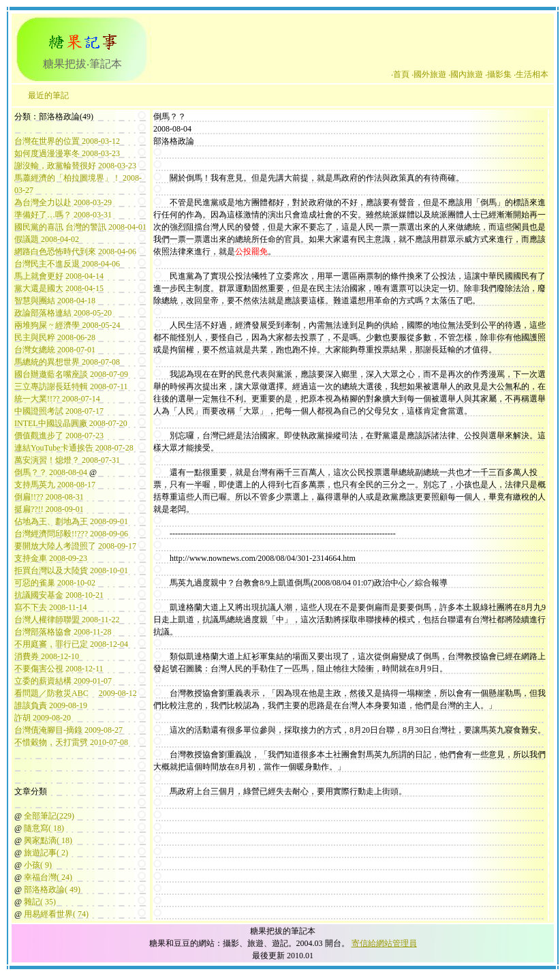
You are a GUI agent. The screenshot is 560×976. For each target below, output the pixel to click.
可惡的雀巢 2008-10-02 (55, 583)
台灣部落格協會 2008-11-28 (63, 632)
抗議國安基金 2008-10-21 (59, 595)
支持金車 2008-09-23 (51, 558)
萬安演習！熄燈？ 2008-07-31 (67, 460)
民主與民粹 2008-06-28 (55, 337)
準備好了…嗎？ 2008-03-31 (63, 215)
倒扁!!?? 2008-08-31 (49, 497)
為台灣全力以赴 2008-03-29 (63, 202)
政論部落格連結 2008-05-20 (63, 313)
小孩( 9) (38, 865)
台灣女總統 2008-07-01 (55, 350)
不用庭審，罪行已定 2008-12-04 (71, 644)
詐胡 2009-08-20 (43, 718)
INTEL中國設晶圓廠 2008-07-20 (71, 423)
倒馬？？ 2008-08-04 (51, 472)
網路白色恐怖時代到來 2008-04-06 (75, 251)
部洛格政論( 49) (52, 889)
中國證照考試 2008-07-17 (59, 411)
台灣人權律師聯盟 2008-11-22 (67, 620)
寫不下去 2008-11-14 (51, 607)
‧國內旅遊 (466, 74)
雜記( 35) (40, 902)
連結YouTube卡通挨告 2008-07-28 (74, 448)
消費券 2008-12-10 (47, 656)
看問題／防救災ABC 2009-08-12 (76, 693)
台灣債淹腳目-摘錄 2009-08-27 (68, 730)
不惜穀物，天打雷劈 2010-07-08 (71, 742)
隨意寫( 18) (44, 828)
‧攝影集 (498, 74)
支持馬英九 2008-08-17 (55, 485)
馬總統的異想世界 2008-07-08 (67, 362)
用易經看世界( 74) (56, 914)
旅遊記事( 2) (46, 853)
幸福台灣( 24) (48, 877)
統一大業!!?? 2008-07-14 (57, 399)
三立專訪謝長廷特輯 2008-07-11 (71, 386)
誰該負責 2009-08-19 (51, 705)
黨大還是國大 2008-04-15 (59, 288)
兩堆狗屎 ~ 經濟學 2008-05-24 (67, 325)
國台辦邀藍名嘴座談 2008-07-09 (71, 374)
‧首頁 (400, 74)
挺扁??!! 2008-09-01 (49, 509)
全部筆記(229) (49, 816)
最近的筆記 (48, 95)
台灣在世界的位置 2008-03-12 (67, 141)
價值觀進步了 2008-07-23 (59, 436)
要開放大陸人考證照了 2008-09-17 (75, 546)
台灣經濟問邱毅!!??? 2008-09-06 (71, 534)
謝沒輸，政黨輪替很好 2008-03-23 (75, 166)
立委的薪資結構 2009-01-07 (63, 681)
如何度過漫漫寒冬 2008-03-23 (67, 153)
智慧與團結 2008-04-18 (55, 301)
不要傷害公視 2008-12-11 (59, 669)
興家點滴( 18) (48, 840)
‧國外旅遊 (429, 74)
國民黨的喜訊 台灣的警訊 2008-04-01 (80, 227)
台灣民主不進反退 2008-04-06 (67, 264)
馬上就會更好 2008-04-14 (59, 276)
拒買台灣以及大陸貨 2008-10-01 (71, 570)
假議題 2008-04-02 (47, 239)
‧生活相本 (531, 74)
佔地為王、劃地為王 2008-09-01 (71, 521)
